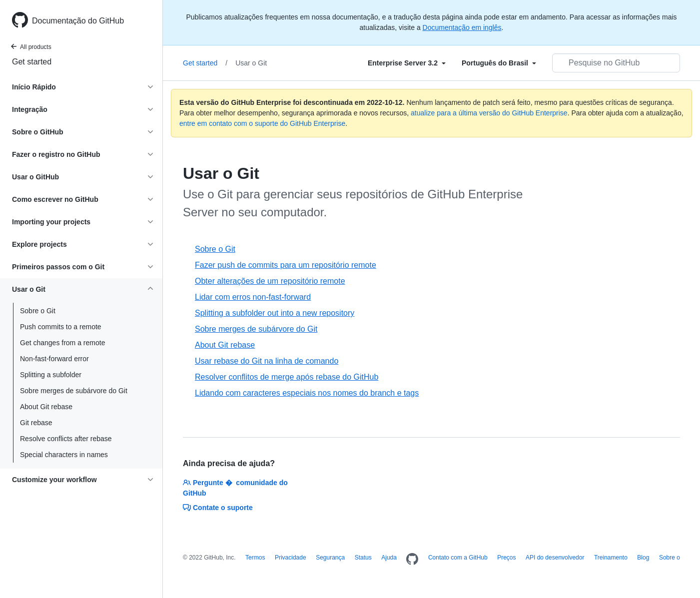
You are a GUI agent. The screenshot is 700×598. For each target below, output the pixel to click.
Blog (643, 558)
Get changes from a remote (62, 343)
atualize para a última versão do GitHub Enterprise (489, 113)
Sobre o (670, 558)
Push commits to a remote (61, 327)
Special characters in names (64, 455)
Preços (506, 558)
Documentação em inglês (462, 27)
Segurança (330, 558)
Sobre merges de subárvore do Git (74, 391)
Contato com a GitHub (458, 558)
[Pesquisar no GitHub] (616, 63)
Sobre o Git (38, 311)
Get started (32, 62)
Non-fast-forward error (54, 359)
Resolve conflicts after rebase (66, 439)
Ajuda (389, 558)
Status (363, 558)
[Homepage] (412, 560)
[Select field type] (407, 63)
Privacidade (291, 558)
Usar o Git (251, 63)
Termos (255, 558)
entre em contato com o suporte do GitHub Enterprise (262, 123)
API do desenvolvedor (555, 558)
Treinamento (611, 558)
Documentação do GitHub (78, 21)
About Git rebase (46, 407)
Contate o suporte (218, 508)
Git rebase (36, 423)
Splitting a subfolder (51, 375)
